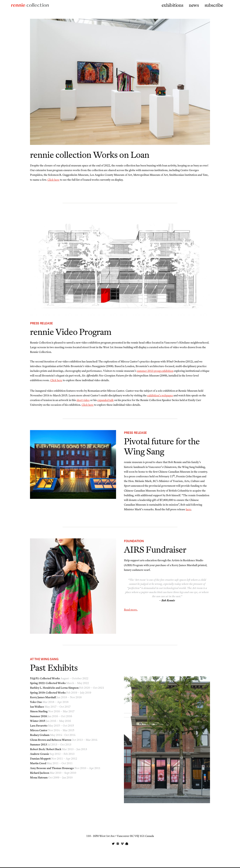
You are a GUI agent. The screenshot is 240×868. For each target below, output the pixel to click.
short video (83, 401)
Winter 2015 (38, 722)
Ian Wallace (37, 707)
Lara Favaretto (39, 726)
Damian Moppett (40, 759)
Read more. (131, 610)
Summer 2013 (38, 745)
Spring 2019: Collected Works (48, 693)
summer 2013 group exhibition (155, 372)
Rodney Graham (40, 736)
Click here (53, 180)
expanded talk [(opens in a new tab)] (105, 401)
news (194, 6)
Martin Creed (38, 764)
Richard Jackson (40, 774)
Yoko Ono (36, 703)
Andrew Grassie (40, 755)
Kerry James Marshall (43, 698)
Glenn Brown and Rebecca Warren (51, 741)
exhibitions (172, 6)
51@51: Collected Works (45, 679)
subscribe (214, 6)
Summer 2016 (38, 717)
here (188, 510)
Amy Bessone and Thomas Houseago (52, 769)
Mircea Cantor (39, 731)
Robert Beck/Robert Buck (46, 750)
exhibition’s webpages (160, 396)
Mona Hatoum (39, 778)
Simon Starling (39, 712)
